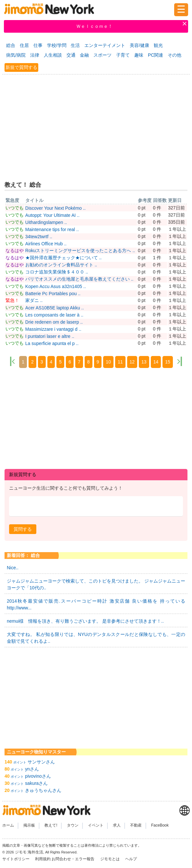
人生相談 (53, 55)
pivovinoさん (38, 776)
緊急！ (12, 300)
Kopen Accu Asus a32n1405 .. (56, 286)
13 (144, 362)
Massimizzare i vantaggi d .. (53, 329)
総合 (11, 45)
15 (168, 362)
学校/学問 (57, 45)
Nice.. (13, 568)
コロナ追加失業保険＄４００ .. (57, 272)
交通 (71, 55)
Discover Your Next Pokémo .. (55, 208)
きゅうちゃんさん (43, 790)
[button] (23, 529)
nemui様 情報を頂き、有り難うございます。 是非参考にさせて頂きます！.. (85, 621)
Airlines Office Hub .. (46, 244)
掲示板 (29, 825)
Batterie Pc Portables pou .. (53, 294)
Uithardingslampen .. (46, 222)
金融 (84, 55)
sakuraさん (36, 783)
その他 (174, 55)
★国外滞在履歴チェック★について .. (64, 258)
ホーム (8, 825)
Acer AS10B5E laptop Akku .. (55, 308)
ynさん (32, 769)
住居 (24, 45)
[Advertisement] (96, 124)
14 (156, 362)
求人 (117, 825)
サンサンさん (41, 762)
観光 (158, 45)
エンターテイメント (105, 45)
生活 (75, 45)
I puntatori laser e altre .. (50, 336)
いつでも (15, 208)
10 (108, 362)
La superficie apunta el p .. (52, 343)
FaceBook (160, 825)
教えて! (51, 825)
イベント (96, 825)
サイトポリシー (16, 859)
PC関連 (156, 55)
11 (120, 362)
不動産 (136, 825)
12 (132, 362)
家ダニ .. (34, 300)
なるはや (15, 250)
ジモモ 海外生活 (29, 852)
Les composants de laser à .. (54, 315)
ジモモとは (110, 859)
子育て (123, 55)
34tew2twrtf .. (39, 237)
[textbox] (96, 506)
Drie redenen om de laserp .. (54, 322)
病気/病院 (16, 55)
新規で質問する (21, 67)
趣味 (139, 55)
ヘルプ (131, 859)
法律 (35, 55)
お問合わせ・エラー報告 (73, 859)
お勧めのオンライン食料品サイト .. (61, 265)
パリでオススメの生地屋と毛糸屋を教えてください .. (79, 279)
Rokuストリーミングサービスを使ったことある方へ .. (80, 250)
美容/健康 (139, 45)
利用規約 (43, 859)
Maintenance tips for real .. (52, 229)
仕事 (38, 45)
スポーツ (102, 55)
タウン (73, 825)
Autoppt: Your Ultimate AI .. (52, 215)
